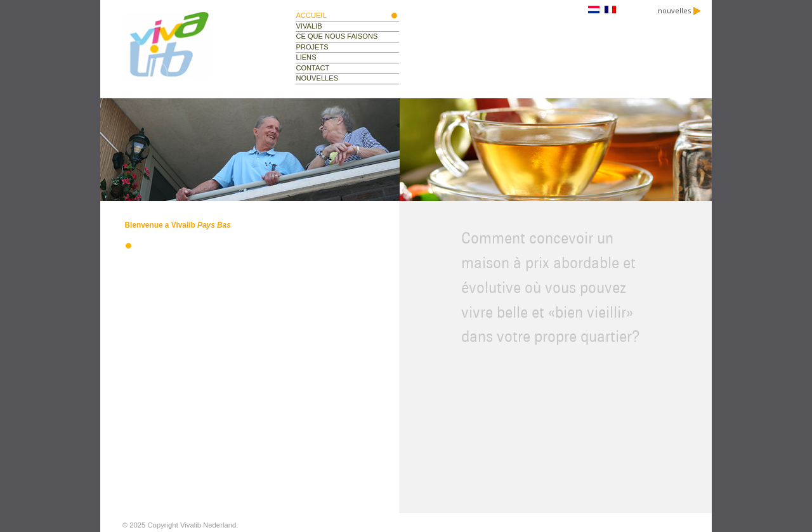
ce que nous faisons (337, 36)
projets (312, 47)
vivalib (309, 26)
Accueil (311, 15)
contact (312, 68)
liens (306, 57)
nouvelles (679, 10)
